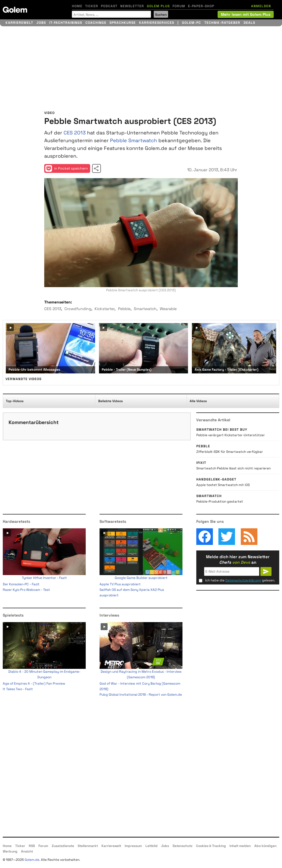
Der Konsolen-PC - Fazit (21, 584)
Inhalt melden (240, 846)
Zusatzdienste (63, 846)
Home (77, 6)
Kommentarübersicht (34, 422)
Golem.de (32, 860)
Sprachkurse (123, 23)
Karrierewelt (19, 23)
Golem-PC (191, 23)
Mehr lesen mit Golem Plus (246, 14)
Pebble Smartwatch (134, 140)
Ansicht (27, 851)
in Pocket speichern (67, 168)
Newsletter (132, 6)
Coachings (96, 23)
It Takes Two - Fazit (18, 689)
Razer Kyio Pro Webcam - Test (26, 590)
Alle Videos (198, 401)
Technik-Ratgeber (222, 23)
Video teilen (96, 168)
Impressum (133, 846)
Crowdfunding (78, 309)
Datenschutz (182, 846)
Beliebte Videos (110, 401)
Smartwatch (145, 309)
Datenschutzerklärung (243, 580)
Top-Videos (15, 401)
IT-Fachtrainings (66, 23)
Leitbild (152, 846)
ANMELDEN (261, 6)
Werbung (10, 851)
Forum (179, 6)
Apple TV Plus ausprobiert (120, 584)
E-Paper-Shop (201, 6)
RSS (32, 846)
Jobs (41, 23)
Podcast (109, 6)
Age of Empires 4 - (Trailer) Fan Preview (34, 684)
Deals (249, 23)
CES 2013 (75, 133)
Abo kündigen (265, 846)
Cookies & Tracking (211, 846)
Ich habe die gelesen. (240, 580)
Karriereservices (157, 23)
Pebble (124, 309)
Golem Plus (158, 6)
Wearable (168, 309)
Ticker (92, 6)
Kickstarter (105, 309)
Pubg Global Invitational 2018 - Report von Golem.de (141, 695)
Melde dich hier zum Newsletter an (238, 559)
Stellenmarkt (88, 846)
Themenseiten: (58, 302)
